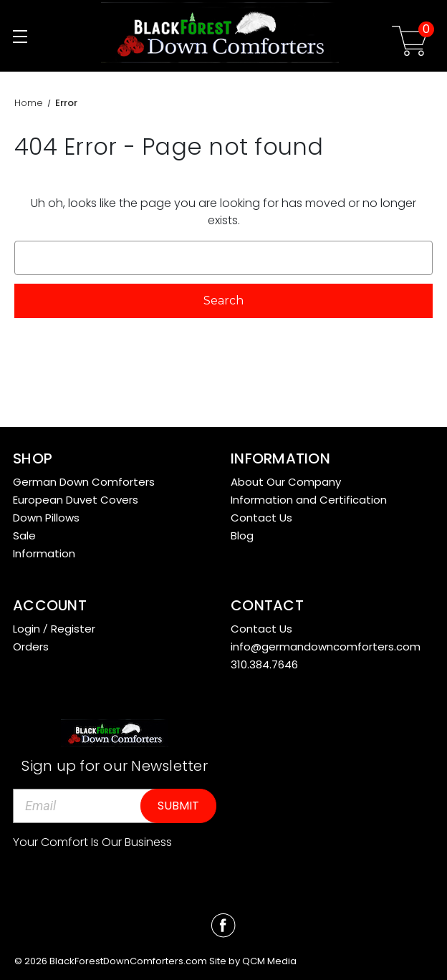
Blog (242, 535)
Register (73, 629)
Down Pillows (46, 518)
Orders (31, 647)
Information (44, 553)
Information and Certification (309, 500)
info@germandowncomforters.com (326, 647)
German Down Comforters (84, 482)
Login (27, 629)
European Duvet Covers (76, 500)
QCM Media (269, 961)
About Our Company (286, 482)
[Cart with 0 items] (410, 43)
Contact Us (261, 518)
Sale (24, 535)
